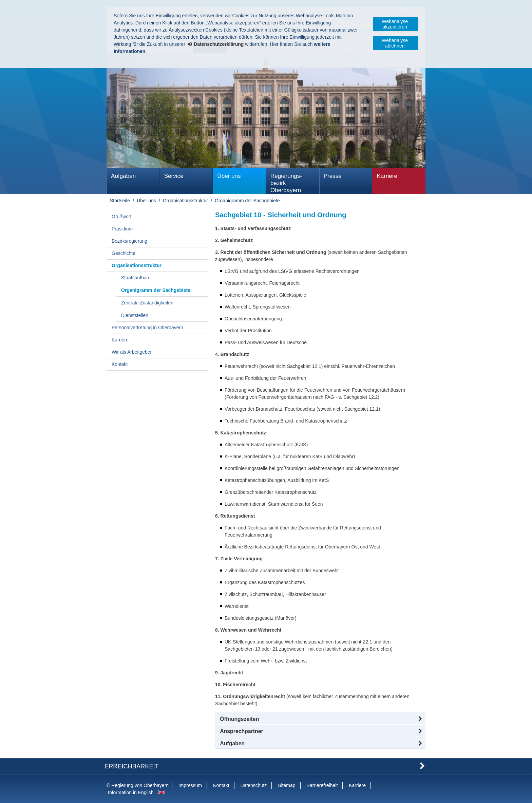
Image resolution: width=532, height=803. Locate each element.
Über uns (229, 176)
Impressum (190, 785)
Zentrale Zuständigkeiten (147, 303)
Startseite (120, 201)
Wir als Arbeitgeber (132, 352)
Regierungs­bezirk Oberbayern (286, 183)
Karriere (387, 176)
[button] (320, 719)
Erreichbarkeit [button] (132, 766)
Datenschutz (253, 785)
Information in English (131, 792)
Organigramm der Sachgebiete (247, 201)
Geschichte (123, 253)
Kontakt (120, 364)
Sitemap (287, 785)
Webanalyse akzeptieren (395, 24)
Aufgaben (123, 176)
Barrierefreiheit (322, 785)
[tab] (320, 744)
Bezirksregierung (129, 241)
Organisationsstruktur (185, 201)
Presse (333, 176)
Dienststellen (135, 315)
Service (174, 176)
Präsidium (122, 229)
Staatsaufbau (135, 278)
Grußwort (121, 217)
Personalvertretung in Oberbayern (147, 328)
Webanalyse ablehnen (395, 43)
